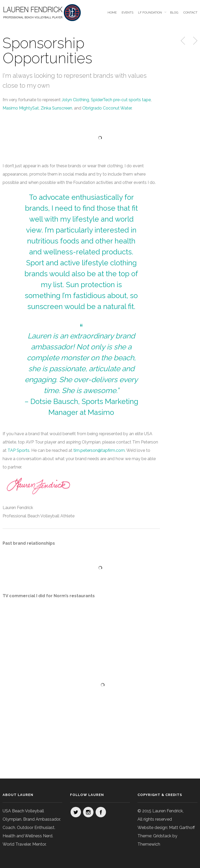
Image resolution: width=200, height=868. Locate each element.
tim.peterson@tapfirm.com (99, 450)
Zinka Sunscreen (56, 108)
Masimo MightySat (21, 108)
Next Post (195, 41)
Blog (174, 12)
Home (112, 12)
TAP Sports (18, 450)
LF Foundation (150, 12)
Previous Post (183, 41)
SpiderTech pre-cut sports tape (121, 100)
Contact (190, 12)
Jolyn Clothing (75, 100)
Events (127, 12)
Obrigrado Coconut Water (107, 108)
